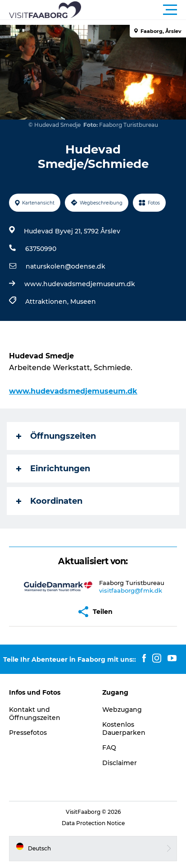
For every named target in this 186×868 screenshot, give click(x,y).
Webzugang (122, 710)
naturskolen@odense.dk (66, 266)
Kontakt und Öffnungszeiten (35, 714)
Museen (83, 302)
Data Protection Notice (93, 823)
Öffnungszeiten (56, 436)
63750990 (41, 249)
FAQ (109, 747)
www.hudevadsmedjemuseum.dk (80, 284)
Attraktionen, (48, 302)
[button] (134, 10)
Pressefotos (28, 733)
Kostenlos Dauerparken (124, 729)
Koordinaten (49, 501)
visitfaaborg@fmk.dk (131, 590)
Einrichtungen (53, 469)
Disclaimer (120, 763)
